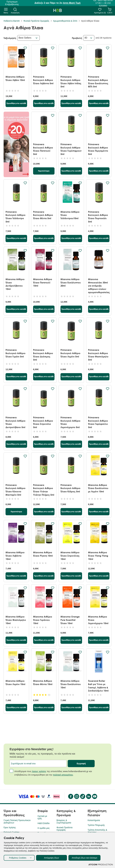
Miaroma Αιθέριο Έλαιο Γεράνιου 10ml (43, 620)
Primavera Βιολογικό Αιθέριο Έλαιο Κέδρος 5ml (70, 488)
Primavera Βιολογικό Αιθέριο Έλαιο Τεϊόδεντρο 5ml (15, 217)
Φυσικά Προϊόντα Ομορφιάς (36, 21)
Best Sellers (25, 38)
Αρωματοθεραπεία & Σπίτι (65, 21)
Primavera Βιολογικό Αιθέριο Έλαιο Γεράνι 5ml (15, 353)
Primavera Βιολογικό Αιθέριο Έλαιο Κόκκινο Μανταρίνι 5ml (15, 490)
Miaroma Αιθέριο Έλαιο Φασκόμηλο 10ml (16, 620)
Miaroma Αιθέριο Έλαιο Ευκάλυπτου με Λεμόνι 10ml (98, 488)
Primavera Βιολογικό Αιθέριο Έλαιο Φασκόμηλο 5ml (98, 355)
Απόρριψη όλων (52, 858)
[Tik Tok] (83, 796)
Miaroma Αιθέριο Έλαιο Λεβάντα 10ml (15, 556)
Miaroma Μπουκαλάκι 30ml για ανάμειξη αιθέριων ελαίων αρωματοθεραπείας (99, 286)
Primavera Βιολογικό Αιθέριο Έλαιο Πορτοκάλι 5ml (98, 217)
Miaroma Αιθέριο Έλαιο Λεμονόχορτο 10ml (98, 620)
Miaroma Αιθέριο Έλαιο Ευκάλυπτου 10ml (71, 684)
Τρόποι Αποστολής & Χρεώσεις (97, 831)
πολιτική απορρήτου (63, 775)
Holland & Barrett (12, 21)
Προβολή (77, 38)
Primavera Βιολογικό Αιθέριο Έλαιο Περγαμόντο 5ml (98, 149)
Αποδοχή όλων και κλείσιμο (84, 858)
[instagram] (77, 796)
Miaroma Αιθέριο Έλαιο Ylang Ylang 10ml (98, 556)
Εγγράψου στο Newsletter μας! (32, 749)
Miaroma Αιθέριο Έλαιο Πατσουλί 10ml (43, 282)
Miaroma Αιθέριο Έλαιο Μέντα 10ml (43, 682)
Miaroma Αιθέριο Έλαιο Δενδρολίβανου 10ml (15, 284)
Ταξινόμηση (10, 38)
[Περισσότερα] (44, 171)
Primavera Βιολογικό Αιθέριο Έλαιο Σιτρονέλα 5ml (43, 422)
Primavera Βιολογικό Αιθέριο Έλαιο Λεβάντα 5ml (43, 80)
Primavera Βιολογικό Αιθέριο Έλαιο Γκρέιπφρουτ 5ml (71, 149)
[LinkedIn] (88, 796)
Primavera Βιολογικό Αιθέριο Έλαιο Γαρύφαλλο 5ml (98, 422)
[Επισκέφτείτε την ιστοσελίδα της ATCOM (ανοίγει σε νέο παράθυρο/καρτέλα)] (101, 865)
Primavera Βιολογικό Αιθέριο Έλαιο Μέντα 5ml (43, 215)
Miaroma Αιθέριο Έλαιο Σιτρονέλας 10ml (70, 556)
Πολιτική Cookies (12, 832)
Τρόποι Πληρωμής (96, 825)
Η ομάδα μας (44, 828)
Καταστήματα (94, 820)
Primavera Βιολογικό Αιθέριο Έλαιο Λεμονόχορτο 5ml (70, 422)
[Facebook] (71, 796)
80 (86, 38)
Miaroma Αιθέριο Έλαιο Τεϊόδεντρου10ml (70, 215)
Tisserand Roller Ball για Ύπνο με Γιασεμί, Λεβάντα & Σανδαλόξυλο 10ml (98, 686)
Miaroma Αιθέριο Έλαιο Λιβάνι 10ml (15, 78)
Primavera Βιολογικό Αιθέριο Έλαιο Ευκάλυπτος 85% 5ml (98, 82)
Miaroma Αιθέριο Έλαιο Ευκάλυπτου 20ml (71, 282)
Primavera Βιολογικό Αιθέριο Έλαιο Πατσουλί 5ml (43, 149)
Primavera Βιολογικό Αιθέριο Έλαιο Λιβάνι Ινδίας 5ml (71, 82)
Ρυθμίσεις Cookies (18, 858)
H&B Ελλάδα (44, 823)
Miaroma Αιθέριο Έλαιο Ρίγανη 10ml (43, 554)
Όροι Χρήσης (10, 827)
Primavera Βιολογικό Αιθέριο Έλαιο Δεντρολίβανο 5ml (15, 422)
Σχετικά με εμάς (42, 817)
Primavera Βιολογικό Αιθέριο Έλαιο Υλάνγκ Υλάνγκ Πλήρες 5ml (44, 490)
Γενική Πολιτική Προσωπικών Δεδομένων (17, 821)
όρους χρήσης (39, 771)
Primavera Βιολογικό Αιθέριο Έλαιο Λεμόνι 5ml (70, 353)
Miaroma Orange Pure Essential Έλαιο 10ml (70, 620)
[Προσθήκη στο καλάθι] (16, 103)
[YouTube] (94, 796)
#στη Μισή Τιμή (72, 3)
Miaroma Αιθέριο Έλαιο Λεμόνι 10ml (15, 682)
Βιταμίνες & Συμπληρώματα (64, 821)
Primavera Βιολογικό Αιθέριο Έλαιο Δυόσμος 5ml (43, 355)
